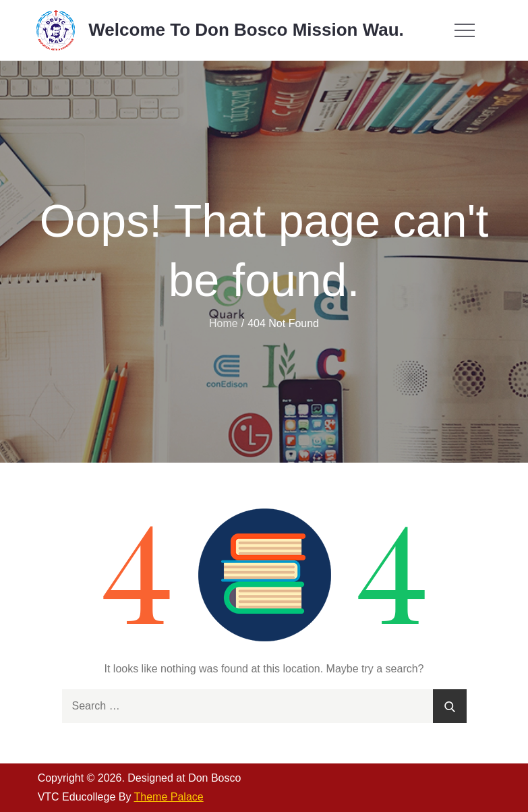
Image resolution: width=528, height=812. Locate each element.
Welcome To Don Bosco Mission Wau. (246, 30)
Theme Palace (169, 797)
